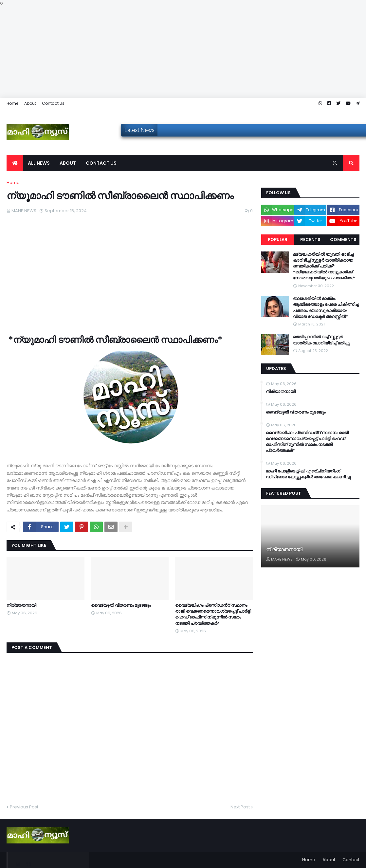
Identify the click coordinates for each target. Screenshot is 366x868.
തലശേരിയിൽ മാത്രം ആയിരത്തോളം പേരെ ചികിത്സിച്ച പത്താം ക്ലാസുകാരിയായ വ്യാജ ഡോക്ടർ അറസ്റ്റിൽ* (326, 308)
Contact (351, 860)
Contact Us (53, 103)
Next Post (240, 807)
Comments (343, 240)
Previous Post (24, 807)
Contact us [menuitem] (101, 163)
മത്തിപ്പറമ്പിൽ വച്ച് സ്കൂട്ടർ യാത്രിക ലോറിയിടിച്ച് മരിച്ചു (321, 340)
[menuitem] (15, 163)
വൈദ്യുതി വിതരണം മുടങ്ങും (121, 605)
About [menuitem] (68, 163)
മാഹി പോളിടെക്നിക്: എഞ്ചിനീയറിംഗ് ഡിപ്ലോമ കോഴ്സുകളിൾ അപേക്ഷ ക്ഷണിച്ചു (308, 474)
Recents (310, 240)
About (30, 103)
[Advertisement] (183, 52)
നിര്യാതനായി (21, 605)
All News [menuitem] (39, 163)
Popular (278, 240)
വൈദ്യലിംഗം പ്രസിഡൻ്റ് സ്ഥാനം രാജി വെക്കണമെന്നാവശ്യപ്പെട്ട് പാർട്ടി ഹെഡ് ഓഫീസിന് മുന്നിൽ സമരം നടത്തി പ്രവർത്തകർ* (213, 614)
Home (12, 103)
